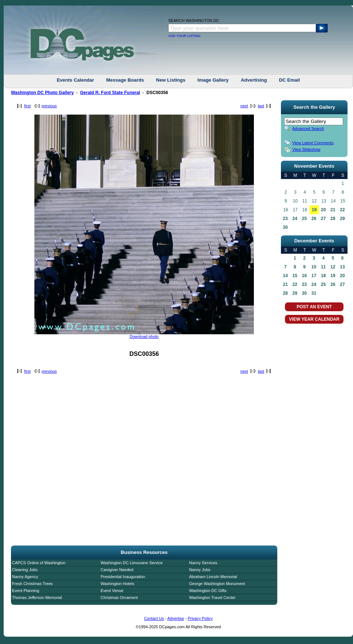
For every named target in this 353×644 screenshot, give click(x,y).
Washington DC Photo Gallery (42, 93)
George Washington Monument (217, 584)
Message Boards (125, 80)
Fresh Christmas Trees (32, 584)
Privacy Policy (200, 618)
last (261, 106)
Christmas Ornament (119, 598)
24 (295, 219)
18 (323, 276)
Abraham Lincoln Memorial (213, 577)
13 (342, 267)
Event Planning (26, 591)
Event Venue (112, 591)
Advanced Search (308, 129)
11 (323, 267)
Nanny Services (203, 563)
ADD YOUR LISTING (184, 36)
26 (314, 219)
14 (285, 276)
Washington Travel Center (212, 598)
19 (314, 210)
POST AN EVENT (314, 307)
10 (314, 267)
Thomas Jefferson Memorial (37, 598)
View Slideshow (306, 149)
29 (342, 219)
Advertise (176, 618)
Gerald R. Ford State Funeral (110, 93)
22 (342, 210)
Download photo (144, 336)
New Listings (171, 80)
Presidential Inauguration (123, 577)
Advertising (254, 80)
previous (49, 106)
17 (314, 276)
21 (333, 210)
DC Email (290, 80)
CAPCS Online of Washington (39, 563)
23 (285, 219)
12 (333, 267)
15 (295, 276)
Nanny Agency (25, 577)
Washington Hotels (117, 584)
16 (304, 276)
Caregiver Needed (117, 570)
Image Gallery (213, 80)
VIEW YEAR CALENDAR (314, 319)
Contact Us (154, 618)
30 (285, 227)
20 (323, 210)
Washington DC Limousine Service (132, 563)
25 (304, 219)
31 (314, 293)
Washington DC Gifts (208, 591)
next (244, 106)
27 (323, 219)
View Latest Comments (313, 143)
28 (333, 219)
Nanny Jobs (200, 570)
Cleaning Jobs (25, 570)
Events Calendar (75, 80)
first (27, 106)
